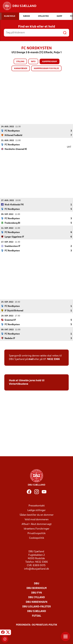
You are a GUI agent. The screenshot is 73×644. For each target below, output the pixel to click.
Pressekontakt (37, 506)
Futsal (36, 616)
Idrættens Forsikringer (37, 529)
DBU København (37, 602)
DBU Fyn (37, 593)
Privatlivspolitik (36, 533)
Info (33, 62)
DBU (37, 584)
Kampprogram (50, 62)
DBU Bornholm (37, 588)
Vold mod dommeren (37, 519)
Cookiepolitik (37, 538)
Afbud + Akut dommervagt (37, 524)
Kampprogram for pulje (46, 69)
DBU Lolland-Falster (37, 607)
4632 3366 (53, 359)
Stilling (20, 62)
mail (31, 359)
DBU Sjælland (37, 611)
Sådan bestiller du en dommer (37, 515)
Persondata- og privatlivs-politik (37, 625)
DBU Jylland (36, 597)
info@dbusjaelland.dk (36, 569)
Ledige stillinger (36, 510)
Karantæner (21, 69)
